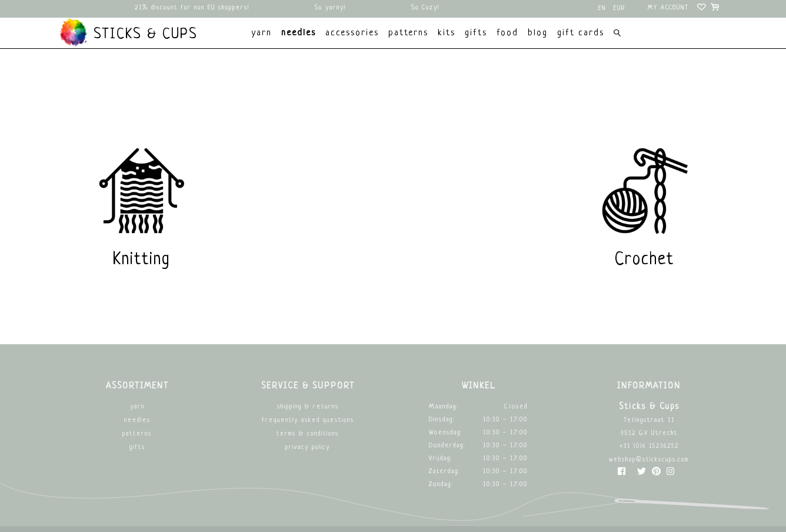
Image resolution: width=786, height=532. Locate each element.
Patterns (137, 434)
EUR (620, 9)
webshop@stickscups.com (649, 460)
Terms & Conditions (308, 434)
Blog (538, 33)
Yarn (137, 407)
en (602, 9)
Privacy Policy (308, 448)
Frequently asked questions (308, 420)
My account (668, 8)
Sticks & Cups (128, 32)
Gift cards (581, 33)
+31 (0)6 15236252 (649, 446)
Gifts (137, 448)
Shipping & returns (308, 407)
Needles (137, 420)
